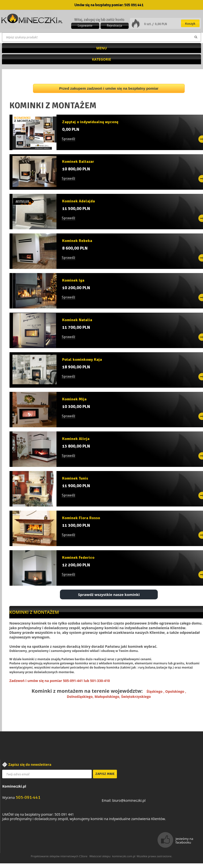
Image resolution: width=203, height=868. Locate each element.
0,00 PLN (161, 24)
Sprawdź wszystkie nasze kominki (109, 594)
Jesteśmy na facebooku (184, 841)
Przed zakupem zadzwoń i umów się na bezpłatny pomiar (109, 88)
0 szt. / (149, 24)
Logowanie (85, 26)
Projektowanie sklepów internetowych (55, 856)
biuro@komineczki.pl (129, 800)
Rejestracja (114, 26)
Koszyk (190, 24)
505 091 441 (134, 5)
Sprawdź (68, 139)
